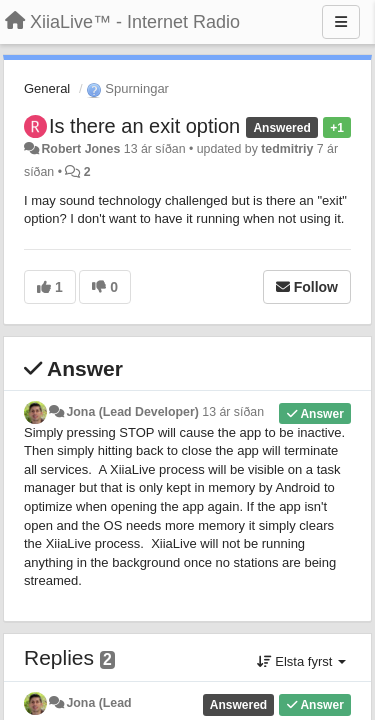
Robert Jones (80, 149)
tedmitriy (287, 149)
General (47, 88)
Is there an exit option (144, 126)
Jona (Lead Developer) (132, 412)
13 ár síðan (233, 412)
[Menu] (341, 22)
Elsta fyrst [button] (301, 661)
